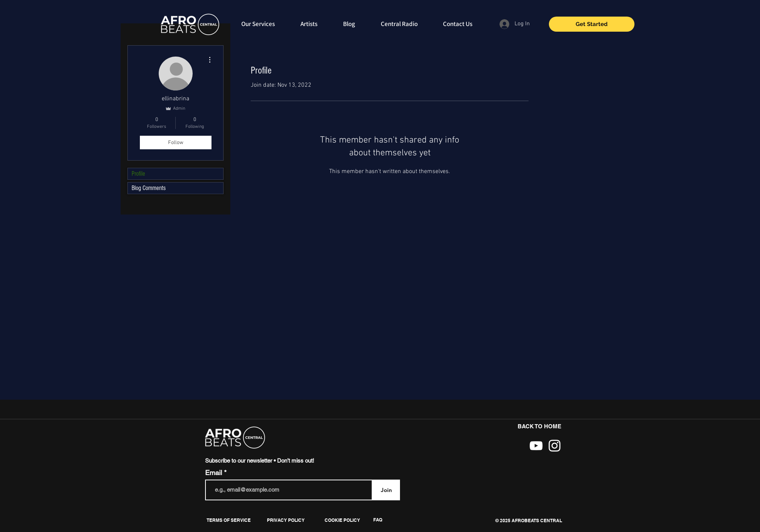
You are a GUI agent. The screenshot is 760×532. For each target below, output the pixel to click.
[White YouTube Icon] (536, 446)
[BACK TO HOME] (539, 427)
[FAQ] (378, 520)
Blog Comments (149, 188)
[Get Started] (592, 24)
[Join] (386, 490)
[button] (529, 521)
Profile (138, 174)
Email (215, 473)
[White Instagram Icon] (555, 446)
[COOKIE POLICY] (342, 520)
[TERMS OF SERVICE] (229, 520)
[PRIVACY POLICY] (286, 520)
